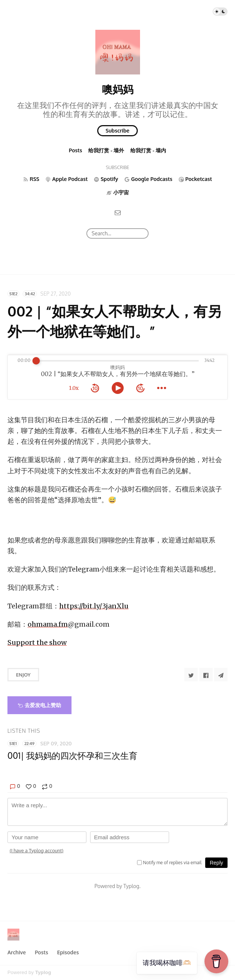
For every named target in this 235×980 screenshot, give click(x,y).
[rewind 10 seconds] (95, 388)
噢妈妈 (118, 89)
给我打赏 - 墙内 (148, 150)
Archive (17, 952)
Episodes (68, 952)
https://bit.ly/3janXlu (94, 606)
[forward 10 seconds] (140, 388)
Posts (76, 150)
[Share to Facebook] (206, 675)
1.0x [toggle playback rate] (74, 388)
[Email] (118, 212)
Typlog (43, 972)
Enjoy (23, 675)
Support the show (37, 642)
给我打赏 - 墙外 (106, 150)
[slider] (36, 361)
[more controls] (162, 388)
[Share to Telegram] (221, 675)
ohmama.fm (48, 624)
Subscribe (118, 131)
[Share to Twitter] (191, 675)
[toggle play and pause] (118, 388)
